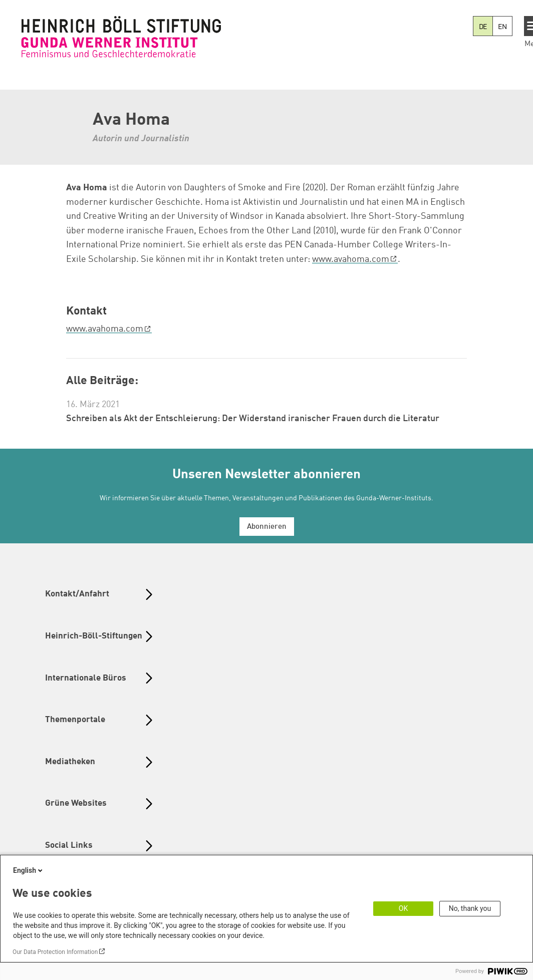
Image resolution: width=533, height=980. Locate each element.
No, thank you (470, 908)
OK (403, 908)
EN (502, 27)
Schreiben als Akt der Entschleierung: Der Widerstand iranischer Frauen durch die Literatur (253, 419)
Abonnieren (267, 527)
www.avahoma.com (351, 259)
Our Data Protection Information (55, 952)
